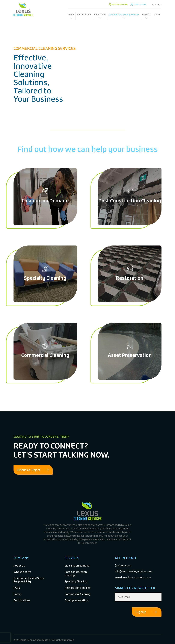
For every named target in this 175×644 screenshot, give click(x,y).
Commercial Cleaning (78, 594)
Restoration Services (77, 588)
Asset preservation (76, 601)
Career (157, 15)
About (71, 15)
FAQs (17, 588)
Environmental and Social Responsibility (29, 580)
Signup (141, 612)
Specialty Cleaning (76, 582)
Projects (146, 15)
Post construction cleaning (76, 574)
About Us (19, 566)
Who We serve (22, 572)
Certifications (84, 15)
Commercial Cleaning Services (124, 15)
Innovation (100, 15)
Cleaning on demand (77, 566)
